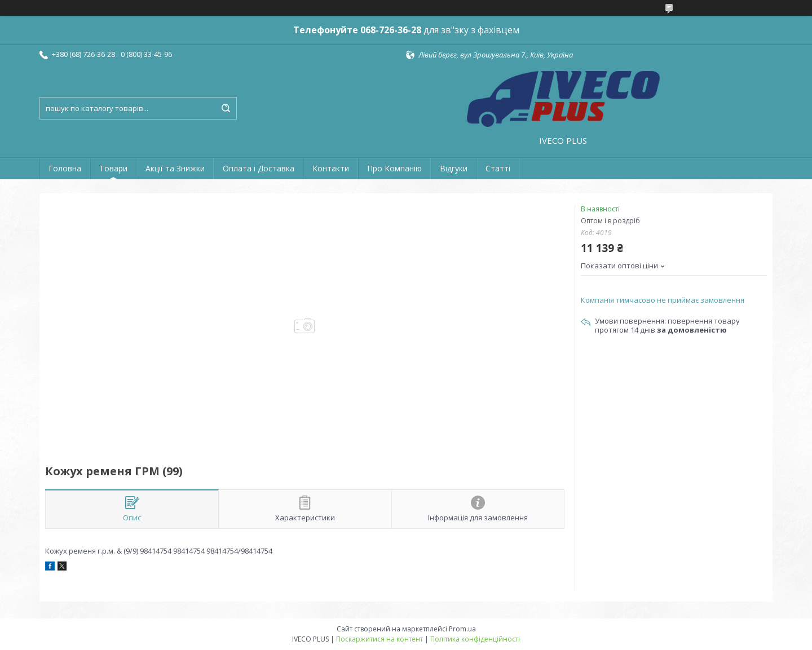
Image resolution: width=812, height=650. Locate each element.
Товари (113, 168)
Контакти (331, 168)
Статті (498, 168)
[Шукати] (226, 108)
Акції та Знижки (175, 168)
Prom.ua (462, 629)
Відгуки (454, 168)
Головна (65, 168)
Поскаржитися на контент (379, 639)
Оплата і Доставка (259, 168)
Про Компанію (394, 168)
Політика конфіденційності (475, 639)
